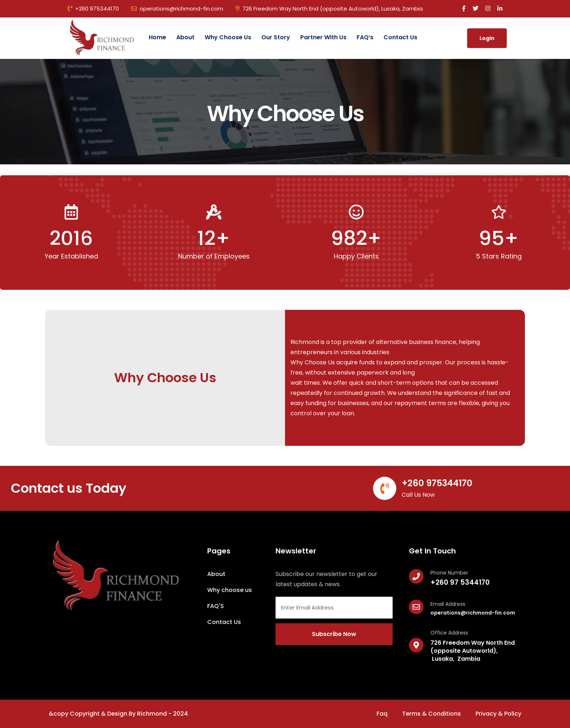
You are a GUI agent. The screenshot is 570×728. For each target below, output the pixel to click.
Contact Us (400, 37)
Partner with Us (323, 37)
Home (157, 37)
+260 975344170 (93, 9)
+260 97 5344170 (460, 582)
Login (487, 38)
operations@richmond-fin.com (177, 9)
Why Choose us (228, 37)
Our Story (276, 37)
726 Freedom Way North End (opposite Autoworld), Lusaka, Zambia (329, 9)
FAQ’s (365, 37)
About (185, 37)
